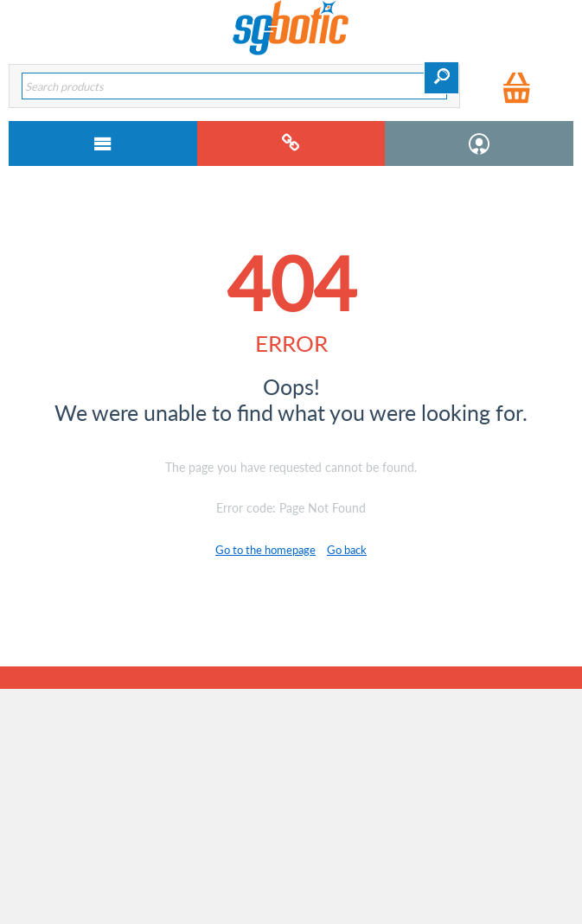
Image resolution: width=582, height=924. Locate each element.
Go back (347, 550)
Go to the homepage (265, 550)
